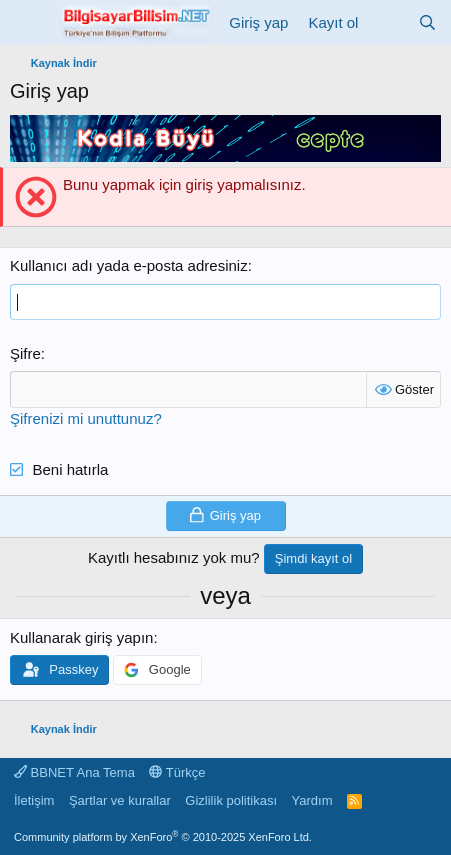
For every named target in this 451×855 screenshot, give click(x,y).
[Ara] (427, 22)
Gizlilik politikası (231, 800)
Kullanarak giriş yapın (81, 637)
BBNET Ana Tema (74, 772)
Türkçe (177, 772)
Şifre (25, 353)
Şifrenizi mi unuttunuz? (86, 418)
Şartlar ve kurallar (120, 800)
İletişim (34, 800)
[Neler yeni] (387, 22)
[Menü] (27, 23)
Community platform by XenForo (163, 837)
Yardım (312, 800)
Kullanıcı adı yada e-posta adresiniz (129, 265)
